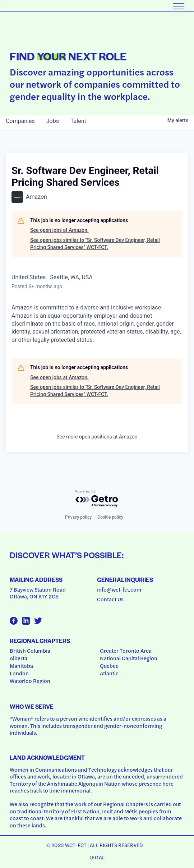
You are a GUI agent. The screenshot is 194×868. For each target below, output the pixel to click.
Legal (97, 857)
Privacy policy (78, 517)
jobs (53, 121)
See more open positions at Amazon (97, 437)
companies (20, 121)
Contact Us (110, 599)
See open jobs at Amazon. (59, 230)
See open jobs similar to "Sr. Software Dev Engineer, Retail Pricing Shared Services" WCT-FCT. (95, 244)
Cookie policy (110, 517)
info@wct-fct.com (119, 589)
